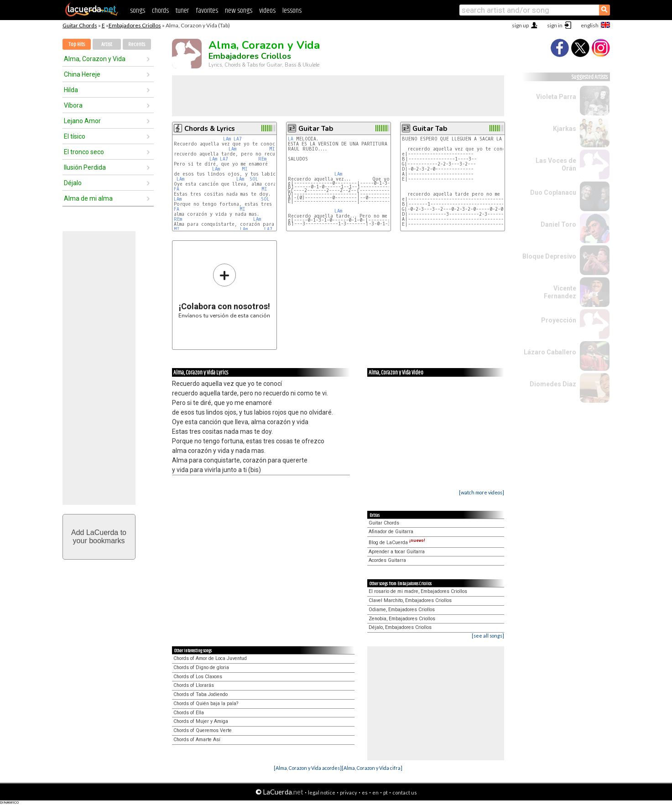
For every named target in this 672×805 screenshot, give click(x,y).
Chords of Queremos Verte (203, 730)
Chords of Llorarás (194, 685)
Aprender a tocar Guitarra (397, 552)
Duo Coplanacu (553, 192)
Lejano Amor (82, 121)
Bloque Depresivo (549, 256)
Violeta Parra (556, 97)
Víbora (73, 105)
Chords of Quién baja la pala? (206, 704)
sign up (520, 25)
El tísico (75, 136)
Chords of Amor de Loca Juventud (210, 658)
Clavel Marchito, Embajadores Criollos (410, 600)
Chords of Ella (189, 713)
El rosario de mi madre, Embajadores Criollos (418, 591)
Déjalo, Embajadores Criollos (400, 627)
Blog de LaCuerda (397, 543)
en (375, 792)
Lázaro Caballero (550, 352)
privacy (349, 792)
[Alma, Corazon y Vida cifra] (372, 768)
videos (267, 11)
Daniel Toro (558, 224)
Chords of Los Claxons (198, 677)
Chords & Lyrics (210, 129)
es (365, 792)
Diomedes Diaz (553, 384)
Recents (137, 44)
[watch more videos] (482, 492)
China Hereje (82, 74)
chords (160, 11)
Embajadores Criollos (135, 25)
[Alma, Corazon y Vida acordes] (308, 768)
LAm (227, 139)
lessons (292, 11)
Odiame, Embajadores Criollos (402, 610)
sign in (555, 25)
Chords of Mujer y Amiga (201, 721)
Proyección (559, 320)
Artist (107, 44)
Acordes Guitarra (387, 560)
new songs (239, 11)
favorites (207, 11)
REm (262, 159)
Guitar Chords (80, 25)
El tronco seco (84, 152)
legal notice (322, 792)
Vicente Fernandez (560, 292)
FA (177, 189)
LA (291, 139)
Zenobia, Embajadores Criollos (402, 619)
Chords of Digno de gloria (201, 667)
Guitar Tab (316, 129)
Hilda (71, 90)
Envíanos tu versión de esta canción (224, 291)
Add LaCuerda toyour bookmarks (99, 537)
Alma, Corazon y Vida (95, 59)
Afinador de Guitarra (391, 532)
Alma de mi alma (88, 198)
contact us (405, 792)
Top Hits (77, 44)
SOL (254, 179)
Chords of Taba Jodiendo (201, 694)
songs (138, 11)
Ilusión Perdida (85, 167)
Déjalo (73, 183)
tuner (182, 11)
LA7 (238, 139)
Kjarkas (565, 129)
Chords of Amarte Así (197, 740)
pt (385, 792)
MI (272, 149)
